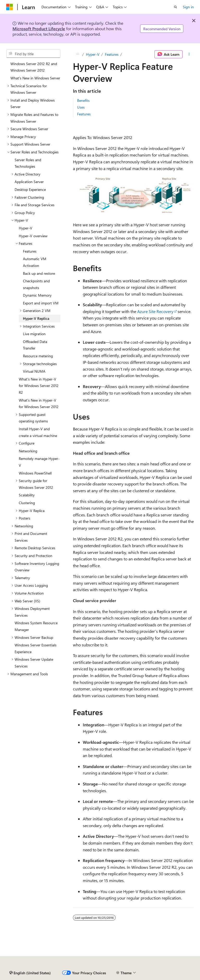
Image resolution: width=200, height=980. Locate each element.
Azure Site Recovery (155, 311)
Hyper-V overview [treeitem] (33, 236)
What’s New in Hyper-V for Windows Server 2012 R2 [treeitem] (39, 386)
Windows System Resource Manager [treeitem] (36, 626)
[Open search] (176, 7)
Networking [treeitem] (28, 451)
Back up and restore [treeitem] (39, 273)
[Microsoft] (10, 7)
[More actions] (189, 54)
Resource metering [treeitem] (38, 356)
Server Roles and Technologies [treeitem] (28, 163)
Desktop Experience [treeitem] (30, 189)
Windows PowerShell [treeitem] (35, 473)
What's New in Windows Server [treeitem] (35, 78)
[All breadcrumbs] (77, 54)
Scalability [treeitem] (27, 495)
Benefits (83, 100)
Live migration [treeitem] (34, 334)
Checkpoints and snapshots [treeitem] (36, 284)
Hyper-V (93, 54)
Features (112, 54)
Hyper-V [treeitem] (26, 228)
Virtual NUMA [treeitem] (34, 371)
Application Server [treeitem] (29, 182)
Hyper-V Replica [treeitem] (36, 318)
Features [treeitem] (30, 251)
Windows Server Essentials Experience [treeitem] (36, 648)
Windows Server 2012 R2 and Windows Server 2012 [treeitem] (34, 67)
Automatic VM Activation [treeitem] (35, 262)
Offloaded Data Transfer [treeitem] (35, 345)
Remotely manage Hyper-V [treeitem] (39, 462)
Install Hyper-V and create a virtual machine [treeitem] (38, 432)
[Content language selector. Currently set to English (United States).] (30, 973)
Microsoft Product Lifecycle (39, 29)
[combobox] (33, 54)
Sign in (188, 7)
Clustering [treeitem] (27, 503)
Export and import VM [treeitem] (41, 303)
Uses (81, 107)
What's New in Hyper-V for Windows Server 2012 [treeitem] (39, 404)
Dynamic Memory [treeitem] (37, 295)
